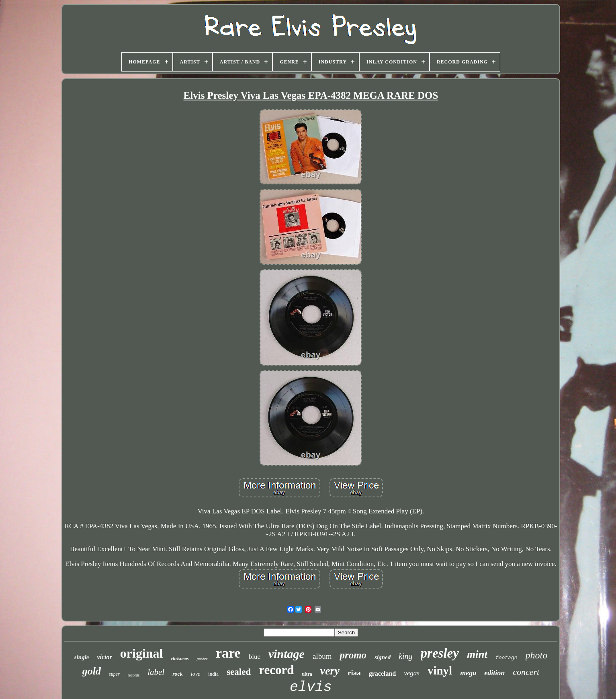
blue (255, 657)
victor (104, 657)
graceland (383, 673)
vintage (287, 654)
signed (383, 657)
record (276, 670)
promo (353, 655)
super (114, 674)
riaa (354, 673)
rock (178, 674)
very (330, 671)
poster (202, 658)
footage (507, 658)
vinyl (440, 670)
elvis (311, 687)
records (134, 675)
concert (526, 672)
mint (477, 654)
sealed (239, 672)
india (213, 674)
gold (92, 671)
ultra (307, 674)
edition (494, 673)
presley (440, 653)
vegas (412, 673)
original (142, 653)
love (195, 674)
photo (537, 655)
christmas (180, 658)
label (156, 672)
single (82, 657)
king (405, 656)
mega (468, 673)
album (322, 656)
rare (228, 653)
